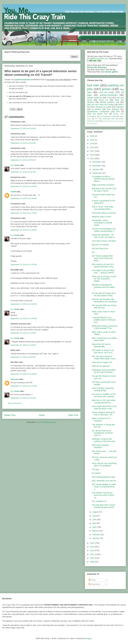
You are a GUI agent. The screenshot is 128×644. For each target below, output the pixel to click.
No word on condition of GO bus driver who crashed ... (104, 395)
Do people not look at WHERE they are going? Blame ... (103, 179)
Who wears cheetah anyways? (100, 446)
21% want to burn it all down (104, 241)
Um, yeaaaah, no (99, 501)
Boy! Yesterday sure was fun (104, 481)
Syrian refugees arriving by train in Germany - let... (103, 414)
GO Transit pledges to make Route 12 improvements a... (104, 487)
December (97, 162)
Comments (94, 584)
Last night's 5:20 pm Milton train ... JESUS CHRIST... (104, 272)
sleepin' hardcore (94, 98)
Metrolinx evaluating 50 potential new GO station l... (103, 287)
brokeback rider (109, 119)
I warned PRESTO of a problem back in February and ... (104, 320)
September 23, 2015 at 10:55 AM (24, 198)
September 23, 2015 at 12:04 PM (24, 318)
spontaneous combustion (98, 112)
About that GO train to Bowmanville (101, 345)
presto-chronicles (109, 95)
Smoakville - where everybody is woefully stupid (102, 223)
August (96, 512)
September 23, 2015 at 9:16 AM (23, 128)
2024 (92, 140)
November (97, 166)
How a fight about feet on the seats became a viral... (104, 407)
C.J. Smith (15, 165)
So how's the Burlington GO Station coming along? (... (104, 230)
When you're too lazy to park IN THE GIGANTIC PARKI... (104, 279)
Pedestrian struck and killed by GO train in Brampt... (104, 371)
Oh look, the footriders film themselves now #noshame (105, 300)
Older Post (73, 415)
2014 (92, 543)
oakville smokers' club (109, 102)
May (94, 523)
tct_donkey (96, 109)
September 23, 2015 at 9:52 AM (23, 143)
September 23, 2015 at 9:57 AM (23, 172)
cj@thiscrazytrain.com (99, 59)
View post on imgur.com (102, 362)
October (96, 169)
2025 (92, 136)
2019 (92, 144)
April (94, 527)
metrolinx (120, 107)
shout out (103, 100)
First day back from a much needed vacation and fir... (104, 506)
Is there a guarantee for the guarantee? (103, 202)
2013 (92, 547)
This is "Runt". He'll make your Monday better (103, 208)
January (96, 538)
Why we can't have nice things (100, 105)
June (95, 519)
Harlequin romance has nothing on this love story (104, 440)
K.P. (97, 119)
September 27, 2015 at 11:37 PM (24, 386)
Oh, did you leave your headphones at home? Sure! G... (102, 433)
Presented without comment (104, 213)
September (97, 173)
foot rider (93, 85)
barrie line (106, 121)
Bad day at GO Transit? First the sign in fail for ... (104, 190)
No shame (96, 473)
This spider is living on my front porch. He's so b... (103, 351)
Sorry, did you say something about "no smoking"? (104, 464)
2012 (92, 550)
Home (42, 415)
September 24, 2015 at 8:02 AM (23, 357)
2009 (92, 562)
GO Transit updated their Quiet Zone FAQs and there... (102, 258)
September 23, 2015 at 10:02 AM (24, 186)
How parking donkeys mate (103, 477)
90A (118, 112)
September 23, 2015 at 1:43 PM (23, 345)
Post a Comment (14, 403)
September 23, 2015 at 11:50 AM (24, 304)
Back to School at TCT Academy (101, 420)
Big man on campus (100, 245)
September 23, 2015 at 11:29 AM (24, 230)
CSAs (109, 98)
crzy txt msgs (106, 92)
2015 (92, 159)
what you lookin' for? (97, 114)
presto (106, 89)
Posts (92, 580)
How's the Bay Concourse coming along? (103, 389)
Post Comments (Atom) (47, 422)
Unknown (15, 379)
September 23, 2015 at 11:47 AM (24, 264)
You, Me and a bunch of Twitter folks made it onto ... (105, 357)
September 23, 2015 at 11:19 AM (24, 213)
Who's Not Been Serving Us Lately (105, 106)
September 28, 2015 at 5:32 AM (23, 398)
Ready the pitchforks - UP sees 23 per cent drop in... (104, 236)
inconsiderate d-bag (108, 116)
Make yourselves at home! (103, 185)
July (94, 516)
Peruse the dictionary (97, 67)
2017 (92, 151)
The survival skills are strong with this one (104, 307)
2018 (92, 147)
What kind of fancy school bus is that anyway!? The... (105, 327)
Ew (93, 252)
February (96, 535)
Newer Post (10, 415)
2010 (92, 558)
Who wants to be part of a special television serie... (103, 265)
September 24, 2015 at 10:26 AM (24, 374)
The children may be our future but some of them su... (103, 495)
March (95, 531)
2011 (92, 554)
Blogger (89, 638)
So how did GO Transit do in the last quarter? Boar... (104, 294)
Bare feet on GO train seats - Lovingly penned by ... (104, 401)
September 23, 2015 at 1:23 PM (23, 333)
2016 (92, 155)
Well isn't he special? (101, 366)
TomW (13, 192)
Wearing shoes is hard (101, 217)
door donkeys (113, 109)
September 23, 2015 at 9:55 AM (23, 160)
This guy (96, 469)
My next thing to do (100, 248)
